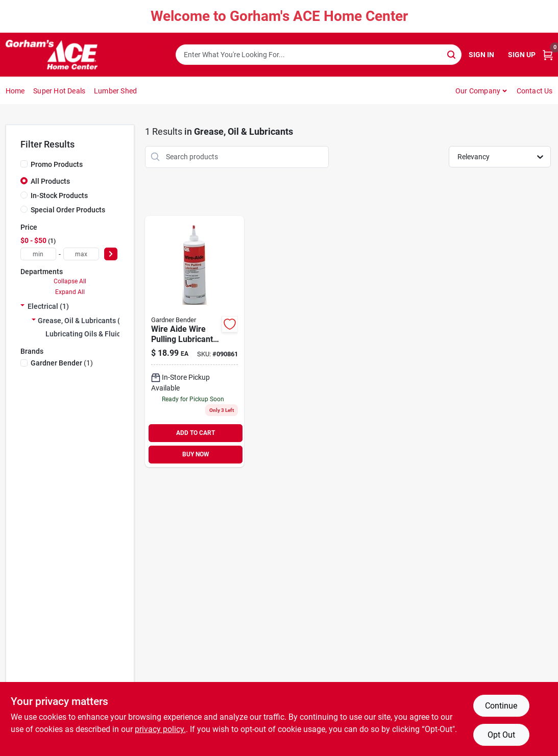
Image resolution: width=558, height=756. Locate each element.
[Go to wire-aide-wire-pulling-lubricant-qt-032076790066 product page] (195, 342)
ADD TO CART (196, 433)
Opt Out (501, 735)
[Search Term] (319, 55)
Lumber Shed (115, 91)
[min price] (38, 254)
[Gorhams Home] (52, 55)
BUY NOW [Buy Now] (196, 454)
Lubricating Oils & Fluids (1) (90, 334)
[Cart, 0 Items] (548, 55)
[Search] (452, 54)
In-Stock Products (59, 196)
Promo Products (57, 164)
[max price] (81, 254)
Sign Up (522, 55)
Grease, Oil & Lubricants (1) (82, 321)
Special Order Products (68, 210)
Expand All (70, 292)
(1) (62, 363)
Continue (501, 706)
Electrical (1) (48, 306)
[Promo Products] (24, 164)
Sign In (481, 55)
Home (15, 91)
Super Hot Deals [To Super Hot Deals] (59, 91)
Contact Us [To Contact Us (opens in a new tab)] (535, 91)
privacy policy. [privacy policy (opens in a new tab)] (160, 729)
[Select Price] (111, 254)
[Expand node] (22, 306)
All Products (50, 181)
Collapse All (70, 281)
